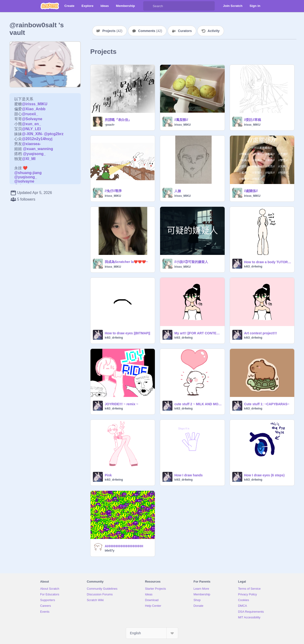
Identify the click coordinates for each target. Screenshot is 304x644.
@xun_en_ (31, 124)
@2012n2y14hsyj (37, 139)
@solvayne (24, 181)
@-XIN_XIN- (32, 134)
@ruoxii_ (30, 114)
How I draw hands (188, 475)
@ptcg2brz (54, 134)
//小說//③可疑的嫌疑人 (191, 262)
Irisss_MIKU (183, 125)
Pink (108, 475)
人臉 (178, 191)
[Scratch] (50, 6)
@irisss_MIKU (35, 104)
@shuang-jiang (28, 173)
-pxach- (110, 125)
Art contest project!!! (261, 333)
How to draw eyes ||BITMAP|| (127, 333)
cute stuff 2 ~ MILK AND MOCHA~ (198, 404)
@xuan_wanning (38, 149)
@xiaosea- (31, 144)
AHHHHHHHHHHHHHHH (124, 546)
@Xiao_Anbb (34, 109)
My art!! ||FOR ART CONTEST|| (198, 333)
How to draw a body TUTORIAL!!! (268, 262)
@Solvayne (32, 119)
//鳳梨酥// (181, 120)
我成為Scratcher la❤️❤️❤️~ (126, 262)
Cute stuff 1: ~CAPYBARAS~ (267, 404)
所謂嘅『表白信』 (118, 120)
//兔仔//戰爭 (113, 191)
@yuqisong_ (34, 154)
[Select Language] (152, 633)
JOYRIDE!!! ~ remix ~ (121, 404)
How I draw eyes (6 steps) (264, 475)
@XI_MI (29, 159)
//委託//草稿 (253, 120)
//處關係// (251, 191)
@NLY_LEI (31, 129)
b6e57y (110, 551)
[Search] (148, 6)
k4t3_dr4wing (253, 267)
